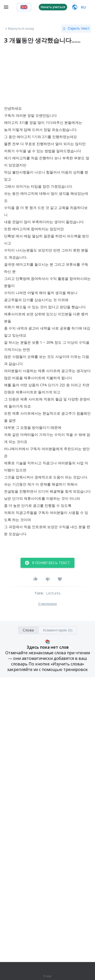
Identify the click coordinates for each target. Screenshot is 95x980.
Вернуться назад (19, 29)
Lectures (53, 593)
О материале (47, 604)
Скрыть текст (76, 29)
